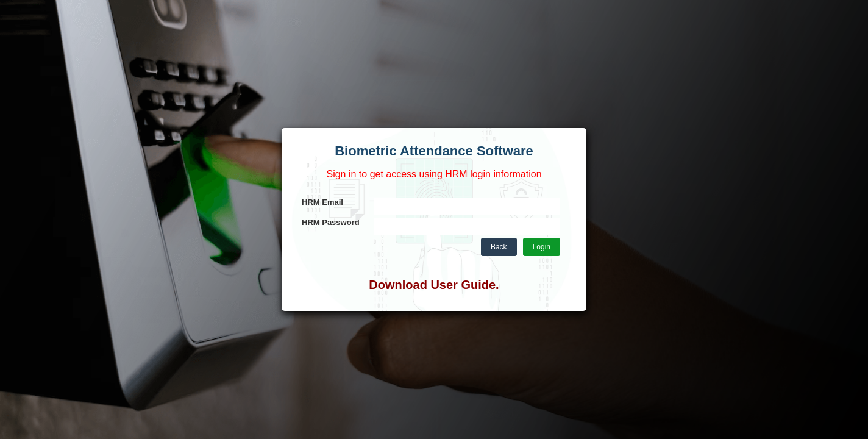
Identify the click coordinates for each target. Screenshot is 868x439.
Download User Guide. (434, 285)
